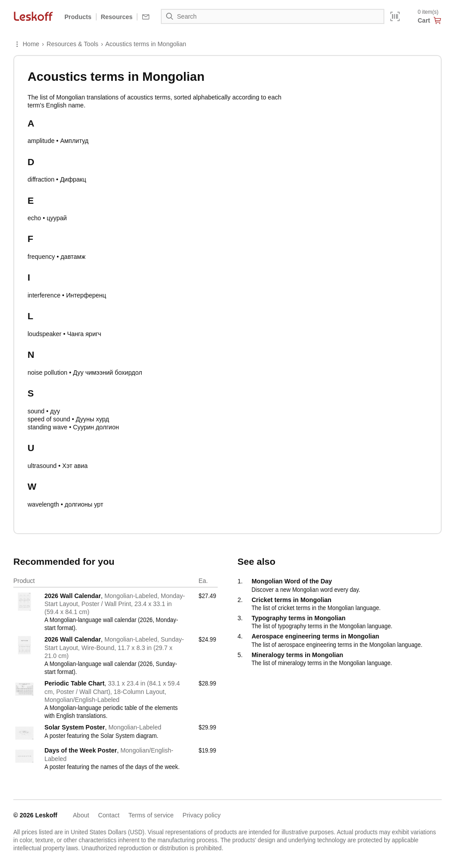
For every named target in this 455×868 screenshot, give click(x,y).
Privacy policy (202, 815)
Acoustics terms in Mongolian (146, 44)
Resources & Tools (72, 44)
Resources (117, 17)
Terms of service (151, 815)
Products (78, 17)
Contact (109, 815)
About (81, 815)
